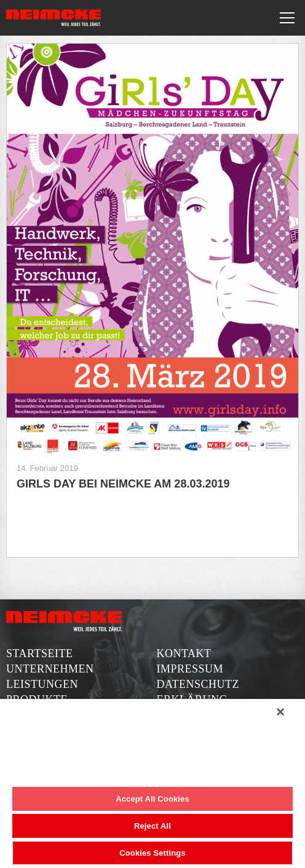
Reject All (152, 826)
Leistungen (42, 684)
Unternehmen (50, 669)
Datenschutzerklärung (198, 692)
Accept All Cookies (152, 799)
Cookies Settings (152, 853)
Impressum (190, 669)
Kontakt (184, 653)
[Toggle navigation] (287, 18)
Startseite (39, 653)
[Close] (280, 712)
